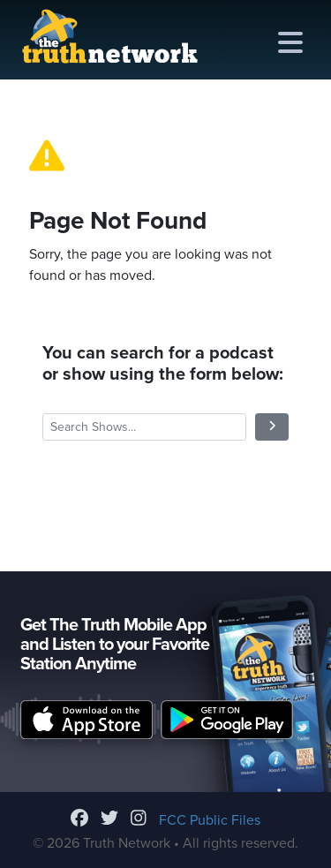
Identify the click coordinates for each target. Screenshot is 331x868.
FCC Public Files (210, 820)
